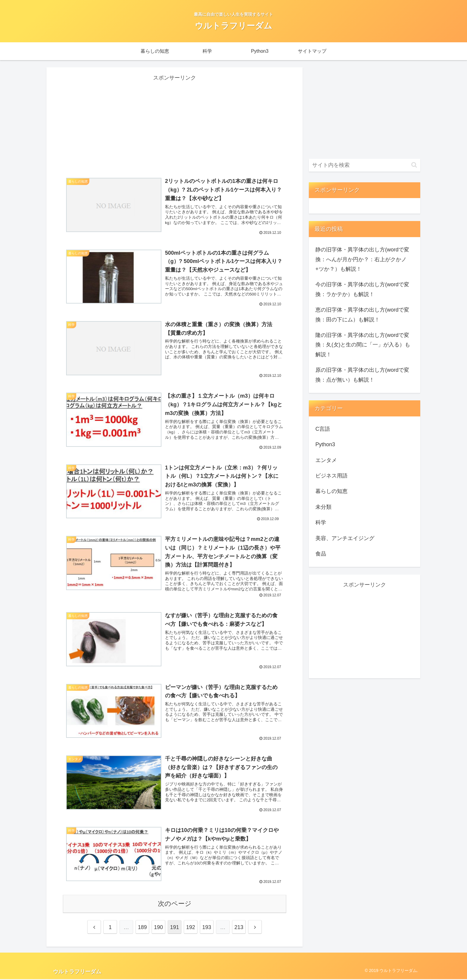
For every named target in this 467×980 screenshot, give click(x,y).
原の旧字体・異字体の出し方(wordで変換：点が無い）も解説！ (362, 375)
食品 (321, 554)
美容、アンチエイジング (345, 538)
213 (239, 928)
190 (158, 928)
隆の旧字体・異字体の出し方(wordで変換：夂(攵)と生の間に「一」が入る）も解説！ (363, 345)
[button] (414, 165)
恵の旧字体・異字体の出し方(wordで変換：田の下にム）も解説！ (362, 315)
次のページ (175, 904)
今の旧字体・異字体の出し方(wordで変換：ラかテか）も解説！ (362, 289)
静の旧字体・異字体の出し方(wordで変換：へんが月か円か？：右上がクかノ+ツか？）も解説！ (362, 259)
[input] (365, 165)
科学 (321, 522)
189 (142, 928)
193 (207, 928)
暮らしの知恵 (331, 491)
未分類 (323, 507)
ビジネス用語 (331, 476)
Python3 (325, 444)
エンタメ (326, 460)
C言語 (323, 429)
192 (191, 928)
